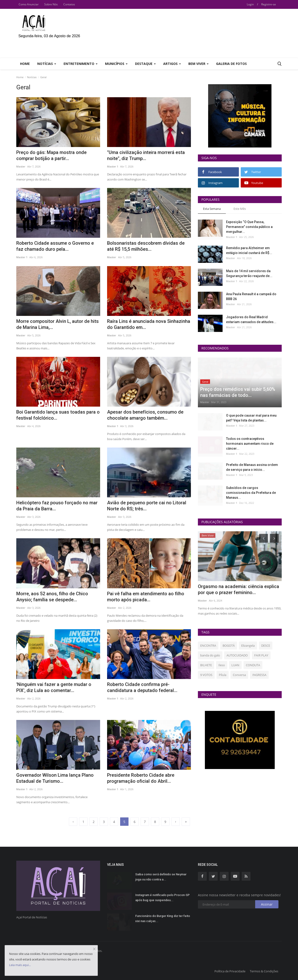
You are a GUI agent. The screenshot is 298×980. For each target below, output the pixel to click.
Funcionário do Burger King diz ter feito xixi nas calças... (163, 918)
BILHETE (206, 665)
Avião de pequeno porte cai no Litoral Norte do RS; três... (147, 506)
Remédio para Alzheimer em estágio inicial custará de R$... (249, 250)
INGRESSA (259, 675)
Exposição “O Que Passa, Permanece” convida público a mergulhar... (249, 227)
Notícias (32, 77)
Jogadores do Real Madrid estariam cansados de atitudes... (251, 319)
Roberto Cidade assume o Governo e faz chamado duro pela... (55, 246)
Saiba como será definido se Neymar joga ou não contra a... (161, 877)
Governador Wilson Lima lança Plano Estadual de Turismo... (55, 778)
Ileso (222, 665)
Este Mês (240, 209)
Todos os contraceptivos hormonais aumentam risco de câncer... (250, 444)
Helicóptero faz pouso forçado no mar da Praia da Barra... (57, 506)
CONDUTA (253, 665)
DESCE (266, 646)
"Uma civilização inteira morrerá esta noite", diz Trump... (146, 155)
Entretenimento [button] (81, 64)
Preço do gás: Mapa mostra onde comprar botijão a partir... (51, 155)
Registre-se (269, 4)
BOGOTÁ (229, 646)
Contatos (69, 4)
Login (250, 4)
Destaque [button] (145, 64)
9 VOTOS (206, 675)
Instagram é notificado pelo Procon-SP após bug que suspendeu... (163, 898)
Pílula (223, 675)
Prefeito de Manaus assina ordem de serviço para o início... (252, 467)
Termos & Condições (264, 971)
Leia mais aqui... (20, 965)
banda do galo (210, 655)
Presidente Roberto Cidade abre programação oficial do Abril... (141, 778)
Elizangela (248, 646)
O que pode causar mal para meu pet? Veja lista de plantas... (251, 418)
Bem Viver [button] (198, 64)
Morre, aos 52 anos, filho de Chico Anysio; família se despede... (52, 597)
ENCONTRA (208, 646)
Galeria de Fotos (231, 64)
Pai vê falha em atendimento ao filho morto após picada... (146, 597)
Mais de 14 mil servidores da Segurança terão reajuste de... (249, 273)
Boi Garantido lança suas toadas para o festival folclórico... (58, 415)
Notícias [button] (47, 64)
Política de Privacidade (230, 971)
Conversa (239, 675)
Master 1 (113, 166)
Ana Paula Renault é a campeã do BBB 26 (251, 296)
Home (25, 64)
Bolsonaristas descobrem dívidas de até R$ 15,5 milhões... (146, 246)
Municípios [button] (116, 64)
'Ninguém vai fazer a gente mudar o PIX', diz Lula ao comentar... (54, 687)
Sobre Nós (51, 4)
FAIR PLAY (261, 655)
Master (21, 166)
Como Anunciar (29, 4)
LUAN (235, 665)
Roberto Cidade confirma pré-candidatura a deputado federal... (142, 687)
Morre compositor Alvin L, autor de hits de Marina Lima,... (58, 324)
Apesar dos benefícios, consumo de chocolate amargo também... (145, 415)
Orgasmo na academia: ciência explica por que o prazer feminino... (239, 589)
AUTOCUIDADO (237, 655)
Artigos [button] (172, 64)
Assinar (267, 904)
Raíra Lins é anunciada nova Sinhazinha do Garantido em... (149, 324)
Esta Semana (212, 209)
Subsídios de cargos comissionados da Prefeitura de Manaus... (251, 493)
